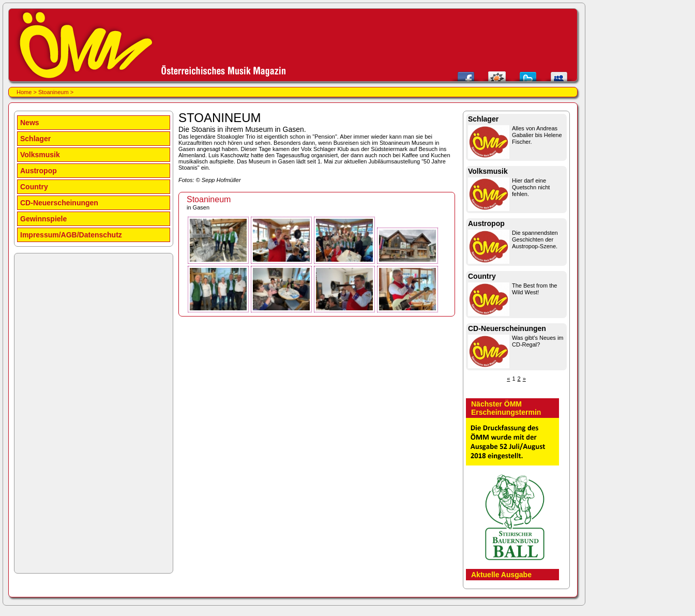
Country (34, 187)
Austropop (39, 171)
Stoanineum (54, 92)
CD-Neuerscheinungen (59, 203)
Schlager (35, 139)
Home (24, 92)
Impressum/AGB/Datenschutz (71, 235)
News (30, 123)
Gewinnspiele (43, 219)
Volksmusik (40, 155)
